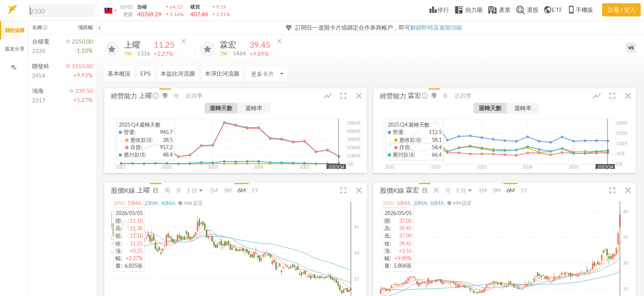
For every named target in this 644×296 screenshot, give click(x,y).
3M (228, 190)
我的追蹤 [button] (15, 30)
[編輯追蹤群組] (14, 67)
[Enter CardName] (125, 74)
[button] (60, 10)
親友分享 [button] (15, 49)
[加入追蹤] (112, 49)
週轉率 (254, 108)
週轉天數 (221, 108)
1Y (255, 190)
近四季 (194, 96)
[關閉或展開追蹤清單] (99, 28)
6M (241, 190)
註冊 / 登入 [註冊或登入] (622, 10)
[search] (62, 11)
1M (214, 190)
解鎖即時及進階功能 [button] (436, 27)
